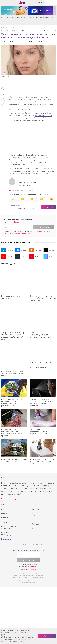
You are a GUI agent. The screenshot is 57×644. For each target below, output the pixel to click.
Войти (52, 2)
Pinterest (35, 256)
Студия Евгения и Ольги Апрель (32, 555)
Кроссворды (36, 498)
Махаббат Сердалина (9, 30)
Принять (47, 636)
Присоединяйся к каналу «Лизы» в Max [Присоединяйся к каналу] (11, 288)
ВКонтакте (22, 250)
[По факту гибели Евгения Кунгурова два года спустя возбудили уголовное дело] (43, 304)
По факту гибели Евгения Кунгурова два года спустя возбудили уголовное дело (41, 317)
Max (48, 256)
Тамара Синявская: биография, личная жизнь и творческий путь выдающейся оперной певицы (14, 318)
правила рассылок (26, 233)
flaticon (33, 556)
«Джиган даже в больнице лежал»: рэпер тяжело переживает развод (41, 347)
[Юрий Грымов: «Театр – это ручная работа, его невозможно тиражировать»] (43, 276)
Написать (50, 207)
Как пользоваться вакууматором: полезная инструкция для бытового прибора (12, 406)
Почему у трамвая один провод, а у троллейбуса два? (14, 434)
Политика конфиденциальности (10, 508)
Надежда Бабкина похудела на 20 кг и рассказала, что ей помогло (14, 347)
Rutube (49, 250)
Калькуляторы (37, 494)
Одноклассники (36, 250)
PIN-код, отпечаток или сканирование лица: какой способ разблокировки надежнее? (41, 376)
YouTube (7, 256)
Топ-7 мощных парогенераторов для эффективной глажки (39, 405)
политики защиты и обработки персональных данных (17, 640)
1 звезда (43, 30)
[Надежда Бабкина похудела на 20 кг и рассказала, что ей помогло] (14, 334)
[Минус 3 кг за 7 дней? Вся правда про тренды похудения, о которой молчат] (15, 11)
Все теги (35, 502)
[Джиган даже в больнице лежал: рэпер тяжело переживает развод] (43, 334)
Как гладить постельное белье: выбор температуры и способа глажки (42, 435)
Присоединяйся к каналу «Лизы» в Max (41, 17)
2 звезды (44, 30)
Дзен (20, 256)
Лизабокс (35, 483)
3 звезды (46, 30)
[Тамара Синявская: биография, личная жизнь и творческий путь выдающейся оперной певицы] (14, 304)
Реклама (5, 487)
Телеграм (7, 250)
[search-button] (47, 3)
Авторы (4, 496)
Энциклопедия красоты (37, 488)
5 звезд (50, 30)
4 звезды (48, 30)
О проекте (5, 483)
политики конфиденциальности (13, 233)
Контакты (5, 492)
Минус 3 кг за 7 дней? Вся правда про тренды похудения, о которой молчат (13, 18)
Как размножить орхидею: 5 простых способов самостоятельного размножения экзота (13, 376)
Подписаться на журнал (10, 473)
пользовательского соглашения (42, 232)
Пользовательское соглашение (9, 501)
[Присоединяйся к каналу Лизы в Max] (14, 276)
